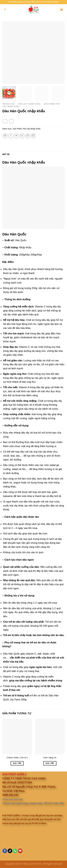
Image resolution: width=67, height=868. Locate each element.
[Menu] (5, 10)
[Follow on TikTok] (10, 851)
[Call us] (15, 851)
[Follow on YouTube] (20, 851)
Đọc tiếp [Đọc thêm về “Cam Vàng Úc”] (50, 763)
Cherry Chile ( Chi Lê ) (17, 758)
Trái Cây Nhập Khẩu (29, 104)
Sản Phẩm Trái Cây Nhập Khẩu (26, 129)
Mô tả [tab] (6, 154)
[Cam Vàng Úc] (50, 736)
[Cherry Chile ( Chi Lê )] (17, 736)
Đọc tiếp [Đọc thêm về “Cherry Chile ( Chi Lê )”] (17, 763)
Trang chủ (9, 104)
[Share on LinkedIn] (33, 136)
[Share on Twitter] (16, 136)
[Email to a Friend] (22, 136)
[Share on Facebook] (11, 136)
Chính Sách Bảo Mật (12, 799)
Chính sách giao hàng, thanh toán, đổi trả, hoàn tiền (33, 803)
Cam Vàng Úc (50, 758)
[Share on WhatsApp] (5, 136)
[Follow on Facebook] (5, 851)
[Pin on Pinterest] (28, 136)
